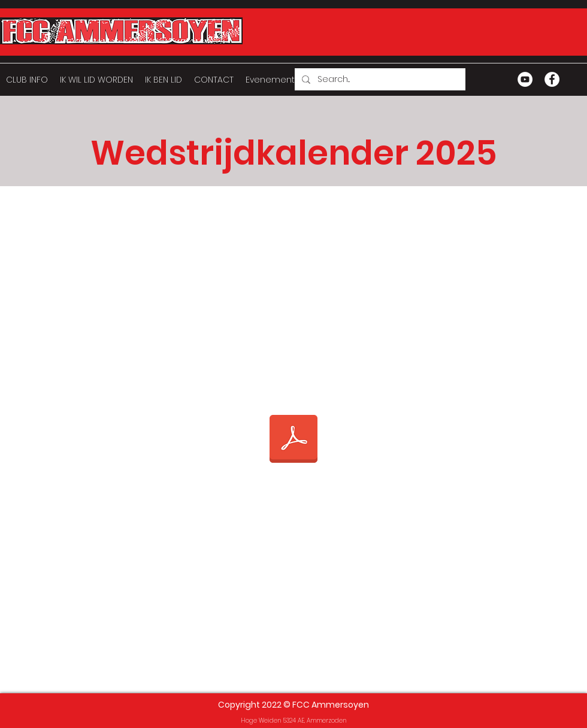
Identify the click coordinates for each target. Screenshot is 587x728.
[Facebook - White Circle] (552, 79)
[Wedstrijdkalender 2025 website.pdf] (293, 440)
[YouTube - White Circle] (525, 79)
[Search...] (379, 79)
